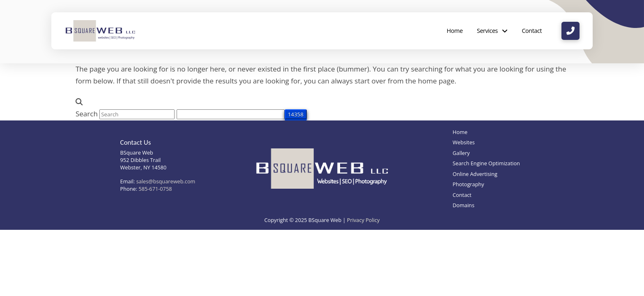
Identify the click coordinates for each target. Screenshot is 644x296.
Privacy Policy (363, 220)
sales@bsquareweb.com (166, 181)
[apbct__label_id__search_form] (231, 114)
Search (87, 114)
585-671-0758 (155, 189)
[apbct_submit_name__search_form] (296, 114)
